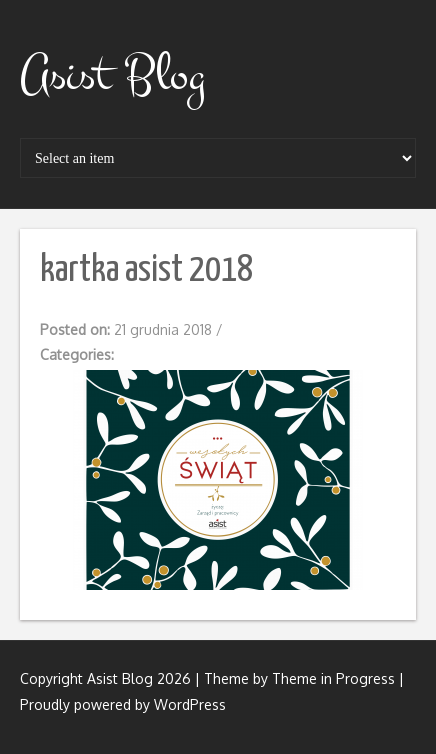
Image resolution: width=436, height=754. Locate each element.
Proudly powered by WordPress (123, 704)
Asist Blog (112, 75)
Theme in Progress (333, 678)
